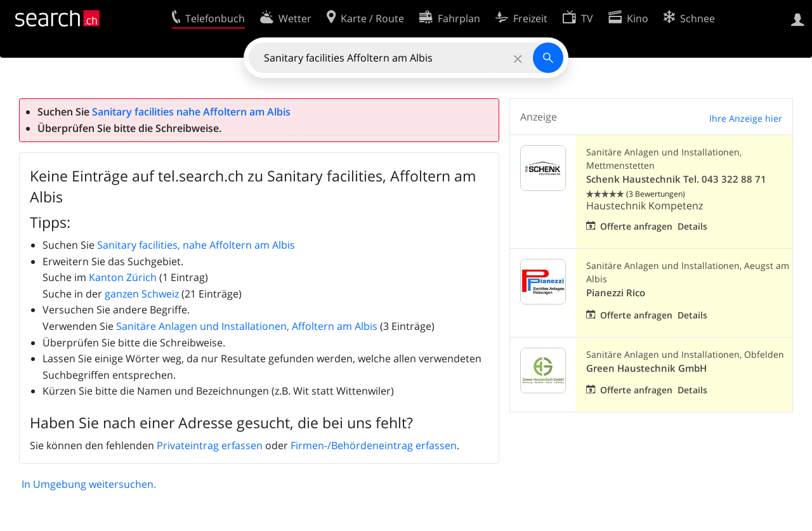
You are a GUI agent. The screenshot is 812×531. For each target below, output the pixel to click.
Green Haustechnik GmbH (646, 368)
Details (692, 226)
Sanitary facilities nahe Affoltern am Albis (191, 112)
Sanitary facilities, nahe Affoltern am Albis (196, 245)
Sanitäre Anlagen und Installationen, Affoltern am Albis (247, 326)
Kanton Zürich (123, 277)
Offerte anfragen (636, 226)
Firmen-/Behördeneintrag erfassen (374, 445)
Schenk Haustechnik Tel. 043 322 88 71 (676, 179)
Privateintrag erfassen (210, 445)
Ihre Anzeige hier (746, 118)
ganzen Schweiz (142, 294)
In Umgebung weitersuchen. (89, 484)
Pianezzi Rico (616, 293)
